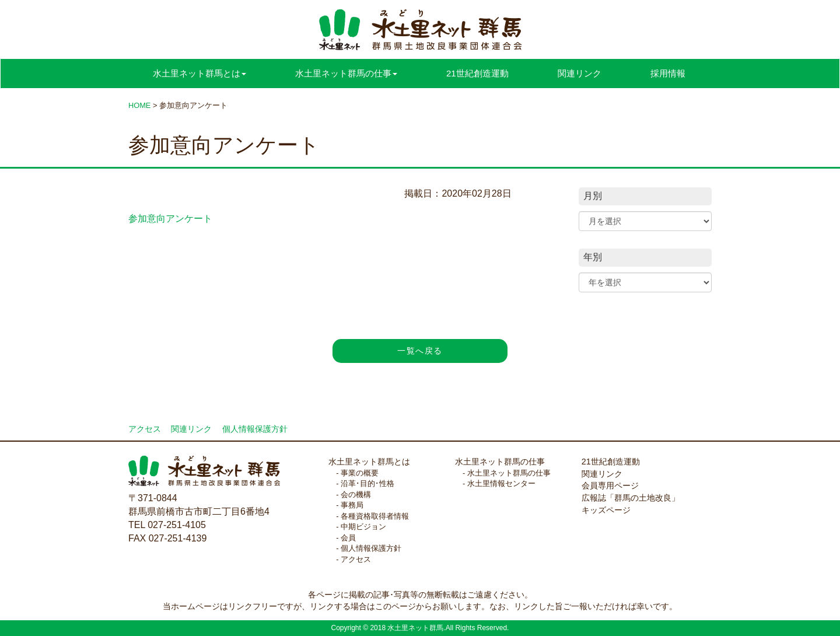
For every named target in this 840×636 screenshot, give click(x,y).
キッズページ (606, 510)
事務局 (352, 505)
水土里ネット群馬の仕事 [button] (346, 73)
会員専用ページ (610, 485)
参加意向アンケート (170, 219)
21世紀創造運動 (477, 73)
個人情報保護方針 (255, 429)
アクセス (145, 429)
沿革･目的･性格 (367, 483)
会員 (348, 538)
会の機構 (356, 495)
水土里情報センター (501, 483)
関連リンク (580, 73)
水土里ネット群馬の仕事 (500, 462)
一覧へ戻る (420, 351)
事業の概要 (360, 473)
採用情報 (668, 73)
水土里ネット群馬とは (369, 462)
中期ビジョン (363, 527)
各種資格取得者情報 (375, 516)
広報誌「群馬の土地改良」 (631, 498)
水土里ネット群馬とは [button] (199, 73)
